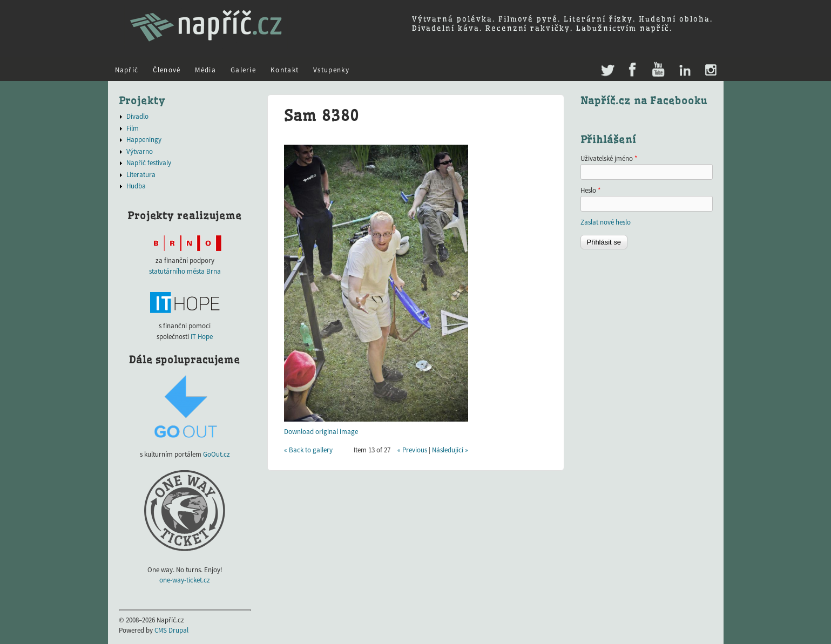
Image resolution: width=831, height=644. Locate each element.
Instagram (710, 70)
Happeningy (144, 140)
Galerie (243, 70)
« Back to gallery (308, 450)
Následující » (450, 450)
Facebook (633, 70)
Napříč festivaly (149, 163)
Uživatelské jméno (609, 158)
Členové (167, 70)
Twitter (607, 65)
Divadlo (137, 116)
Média (205, 70)
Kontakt (285, 70)
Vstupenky (331, 70)
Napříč (127, 70)
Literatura (141, 175)
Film (133, 128)
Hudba (136, 186)
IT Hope (202, 337)
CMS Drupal (171, 630)
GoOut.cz (217, 454)
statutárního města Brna (185, 271)
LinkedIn (684, 70)
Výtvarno (140, 151)
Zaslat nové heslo (606, 222)
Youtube (658, 70)
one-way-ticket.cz (185, 580)
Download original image (321, 432)
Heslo (590, 190)
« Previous (412, 450)
